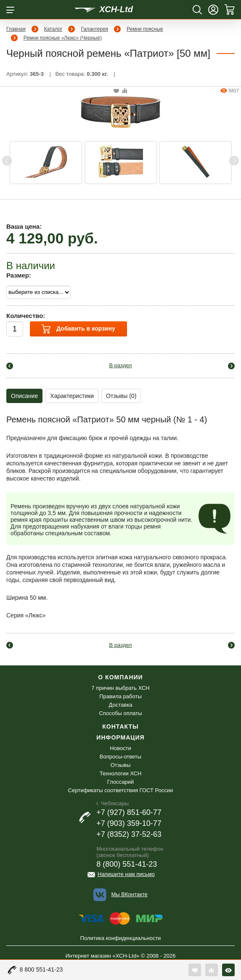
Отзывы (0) (121, 396)
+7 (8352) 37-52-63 (129, 834)
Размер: (19, 275)
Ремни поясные (145, 29)
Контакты (120, 726)
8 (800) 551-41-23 (127, 864)
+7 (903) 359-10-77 (129, 823)
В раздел (120, 365)
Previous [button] (7, 161)
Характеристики (72, 396)
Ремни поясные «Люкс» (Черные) (63, 38)
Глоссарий (120, 782)
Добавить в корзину (78, 329)
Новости (120, 748)
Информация (120, 737)
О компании (120, 677)
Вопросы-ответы (120, 757)
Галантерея (94, 29)
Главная (16, 29)
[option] (46, 163)
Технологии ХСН (121, 773)
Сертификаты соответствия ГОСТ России (121, 790)
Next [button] (234, 161)
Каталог (53, 29)
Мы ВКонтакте (129, 894)
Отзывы (121, 765)
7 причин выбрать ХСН (120, 688)
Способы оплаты (120, 713)
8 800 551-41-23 (41, 969)
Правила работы (120, 696)
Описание (24, 396)
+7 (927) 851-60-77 (129, 812)
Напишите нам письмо (126, 874)
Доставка (121, 705)
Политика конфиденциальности (121, 938)
